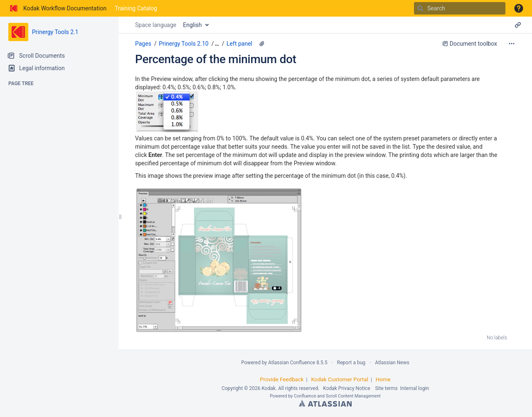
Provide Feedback (282, 379)
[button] (519, 8)
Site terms (386, 388)
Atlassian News (392, 363)
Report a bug (351, 363)
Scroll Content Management (353, 396)
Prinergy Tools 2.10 (183, 44)
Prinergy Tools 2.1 (55, 32)
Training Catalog (136, 8)
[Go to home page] (57, 8)
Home (383, 379)
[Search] (420, 8)
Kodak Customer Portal (340, 379)
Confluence (305, 396)
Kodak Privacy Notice (346, 388)
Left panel (239, 44)
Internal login (415, 388)
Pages (143, 44)
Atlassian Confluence (292, 363)
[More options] (512, 44)
